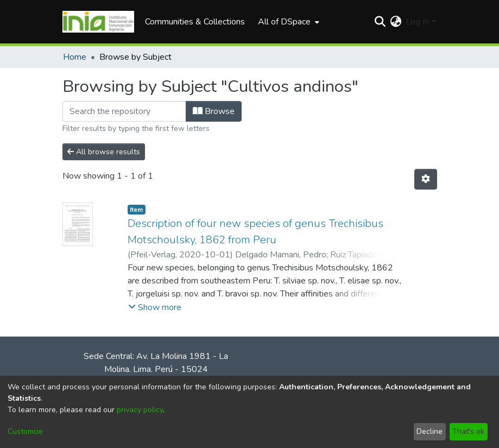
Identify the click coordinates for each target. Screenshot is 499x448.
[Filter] (124, 111)
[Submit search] (380, 22)
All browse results (104, 152)
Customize (25, 431)
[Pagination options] (426, 179)
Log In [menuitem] (417, 22)
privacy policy (140, 410)
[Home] (99, 22)
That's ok (468, 431)
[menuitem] (288, 22)
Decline (429, 431)
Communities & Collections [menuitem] (195, 22)
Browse (214, 111)
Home (75, 57)
